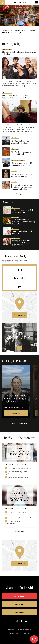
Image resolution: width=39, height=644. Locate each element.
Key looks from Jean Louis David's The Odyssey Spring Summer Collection (22, 187)
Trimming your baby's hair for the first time (23, 211)
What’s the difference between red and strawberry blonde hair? (24, 222)
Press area (26, 633)
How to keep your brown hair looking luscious (19, 513)
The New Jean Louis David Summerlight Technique (22, 164)
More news (19, 194)
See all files (20, 532)
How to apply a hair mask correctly (22, 232)
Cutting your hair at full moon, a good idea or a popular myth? (22, 243)
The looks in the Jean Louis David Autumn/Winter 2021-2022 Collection (17, 97)
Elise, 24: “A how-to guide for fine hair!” (18, 473)
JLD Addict (19, 612)
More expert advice (20, 423)
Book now (19, 596)
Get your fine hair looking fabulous (20, 468)
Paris (20, 270)
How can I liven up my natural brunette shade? (16, 522)
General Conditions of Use (25, 629)
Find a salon (11, 629)
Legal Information (15, 633)
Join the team (19, 604)
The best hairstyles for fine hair (19, 477)
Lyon (20, 286)
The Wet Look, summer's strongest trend (21, 153)
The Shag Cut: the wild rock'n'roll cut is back (20, 142)
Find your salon (19, 315)
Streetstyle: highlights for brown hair (20, 518)
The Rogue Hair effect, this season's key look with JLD (22, 175)
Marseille (20, 278)
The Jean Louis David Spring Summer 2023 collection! (19, 53)
